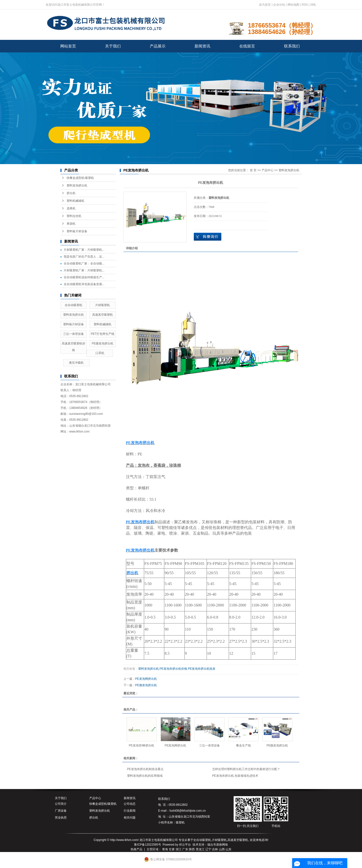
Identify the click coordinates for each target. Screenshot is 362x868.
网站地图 (293, 5)
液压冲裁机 (76, 363)
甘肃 (172, 849)
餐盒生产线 (243, 745)
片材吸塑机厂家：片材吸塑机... (84, 250)
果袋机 (71, 224)
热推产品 (136, 849)
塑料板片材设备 (77, 231)
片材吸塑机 (103, 305)
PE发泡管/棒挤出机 (142, 745)
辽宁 (208, 849)
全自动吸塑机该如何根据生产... (84, 277)
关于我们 (113, 46)
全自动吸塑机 (74, 305)
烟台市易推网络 (218, 845)
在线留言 (247, 46)
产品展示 (158, 46)
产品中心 (268, 170)
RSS (305, 5)
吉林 (215, 849)
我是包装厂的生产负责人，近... (84, 257)
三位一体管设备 (74, 334)
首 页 (253, 170)
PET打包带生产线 (102, 334)
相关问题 (130, 818)
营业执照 (61, 818)
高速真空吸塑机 (103, 315)
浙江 (179, 849)
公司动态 (130, 804)
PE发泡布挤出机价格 (173, 669)
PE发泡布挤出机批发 (202, 669)
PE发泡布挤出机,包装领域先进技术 (235, 776)
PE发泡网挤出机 (146, 679)
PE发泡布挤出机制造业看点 (145, 769)
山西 (222, 849)
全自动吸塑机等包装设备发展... (84, 284)
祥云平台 (185, 845)
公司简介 (61, 804)
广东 (185, 849)
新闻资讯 (202, 46)
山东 (228, 849)
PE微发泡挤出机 (103, 343)
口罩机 (100, 353)
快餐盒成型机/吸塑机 (80, 178)
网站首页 (68, 46)
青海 (165, 849)
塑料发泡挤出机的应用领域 (145, 776)
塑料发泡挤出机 (77, 186)
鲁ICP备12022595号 (147, 845)
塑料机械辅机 (75, 201)
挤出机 (71, 193)
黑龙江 (200, 849)
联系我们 (292, 46)
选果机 (71, 208)
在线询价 (208, 237)
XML (313, 5)
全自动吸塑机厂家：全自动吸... (84, 263)
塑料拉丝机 (74, 216)
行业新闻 (130, 811)
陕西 (192, 849)
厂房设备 (61, 811)
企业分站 (279, 5)
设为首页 (265, 5)
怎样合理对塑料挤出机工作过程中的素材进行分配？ (246, 769)
